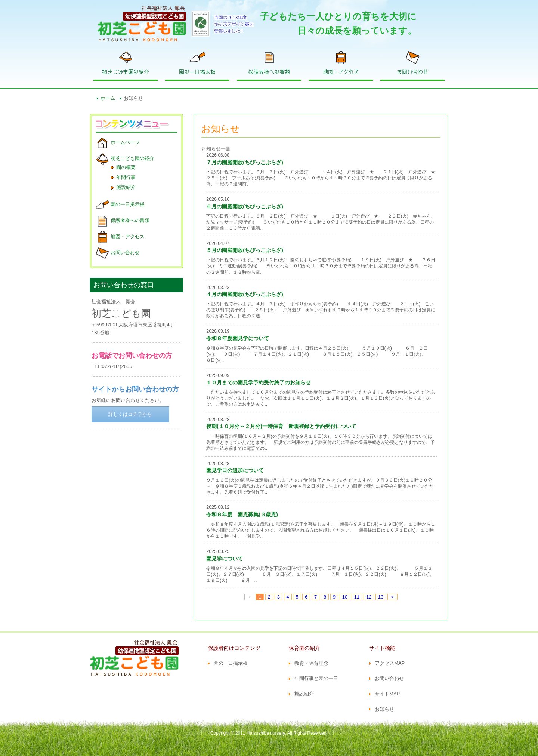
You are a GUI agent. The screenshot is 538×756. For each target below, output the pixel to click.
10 (345, 597)
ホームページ (125, 142)
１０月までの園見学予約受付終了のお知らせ (259, 382)
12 (369, 597)
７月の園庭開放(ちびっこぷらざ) (245, 162)
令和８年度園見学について (238, 338)
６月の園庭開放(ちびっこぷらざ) (245, 206)
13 (381, 597)
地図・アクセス (341, 72)
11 (357, 597)
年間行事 (126, 177)
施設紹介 (126, 187)
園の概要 (126, 167)
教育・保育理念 (311, 663)
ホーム (108, 98)
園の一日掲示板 (197, 72)
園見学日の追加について (235, 470)
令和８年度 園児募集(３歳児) (242, 514)
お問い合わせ (412, 72)
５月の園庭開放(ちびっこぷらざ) (245, 250)
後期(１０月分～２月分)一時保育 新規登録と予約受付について (281, 426)
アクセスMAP (390, 663)
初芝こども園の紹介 (126, 72)
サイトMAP (387, 694)
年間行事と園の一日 (316, 678)
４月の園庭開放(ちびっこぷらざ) (245, 294)
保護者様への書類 (269, 72)
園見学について (225, 559)
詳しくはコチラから (130, 414)
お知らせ (384, 709)
